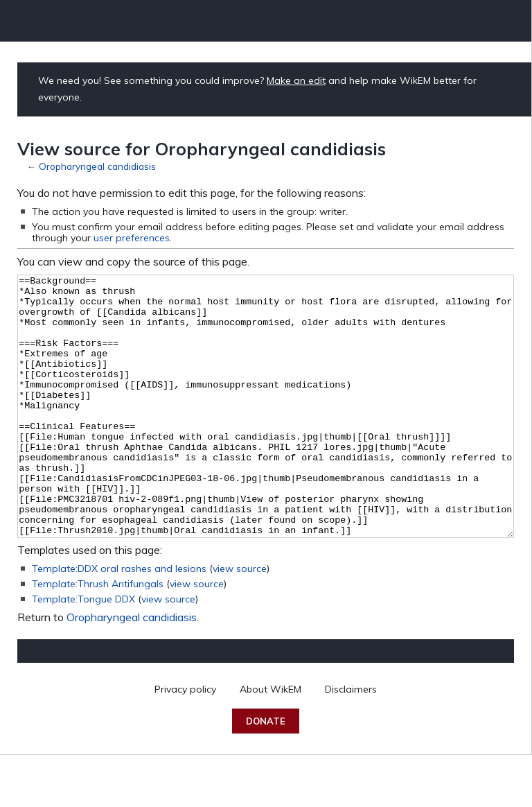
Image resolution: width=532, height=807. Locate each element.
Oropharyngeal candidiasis (97, 166)
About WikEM (271, 741)
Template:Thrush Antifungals (98, 636)
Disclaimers (351, 741)
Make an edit (296, 80)
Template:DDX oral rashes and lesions (119, 621)
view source (240, 621)
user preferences (132, 238)
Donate (266, 773)
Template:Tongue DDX (83, 651)
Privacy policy (185, 741)
